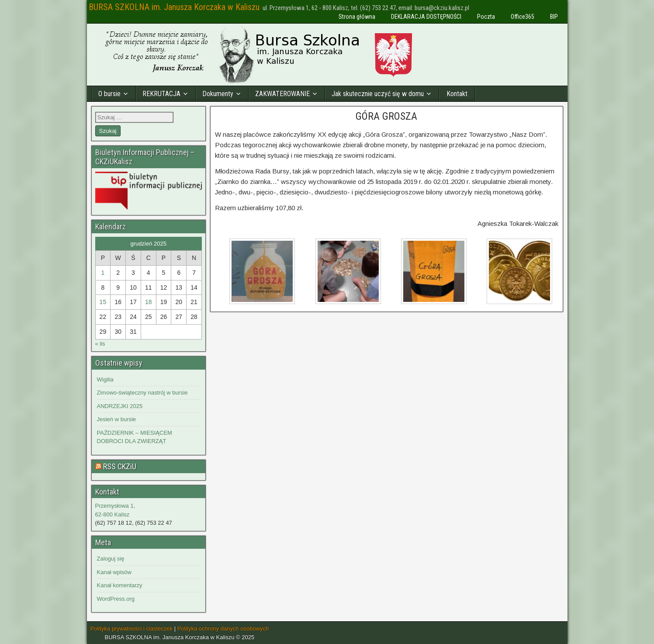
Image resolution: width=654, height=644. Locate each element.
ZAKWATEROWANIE (282, 94)
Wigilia (105, 379)
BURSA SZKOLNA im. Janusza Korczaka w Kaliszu (174, 7)
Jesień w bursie (117, 419)
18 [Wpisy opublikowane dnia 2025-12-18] (149, 302)
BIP (554, 17)
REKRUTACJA (161, 94)
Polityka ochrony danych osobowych (223, 628)
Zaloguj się (111, 559)
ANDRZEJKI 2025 (120, 406)
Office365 (523, 17)
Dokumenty (218, 94)
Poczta (486, 17)
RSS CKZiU (120, 466)
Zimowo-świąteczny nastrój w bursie (142, 393)
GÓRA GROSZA (386, 116)
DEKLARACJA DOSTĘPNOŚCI (426, 17)
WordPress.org (116, 599)
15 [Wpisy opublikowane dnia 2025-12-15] (103, 302)
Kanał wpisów (114, 572)
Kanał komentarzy (120, 585)
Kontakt (457, 94)
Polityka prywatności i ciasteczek (132, 628)
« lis (100, 344)
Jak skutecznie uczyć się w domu (378, 94)
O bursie (109, 94)
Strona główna (357, 17)
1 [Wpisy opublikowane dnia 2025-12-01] (103, 273)
